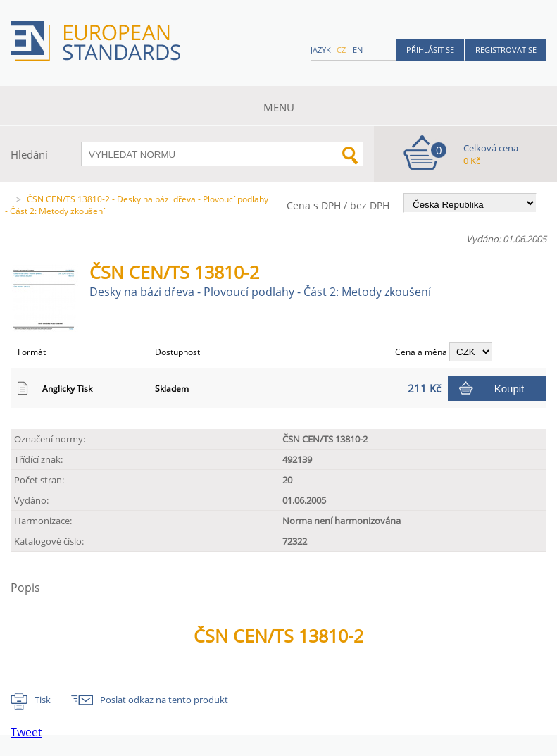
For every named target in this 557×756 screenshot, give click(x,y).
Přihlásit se (430, 50)
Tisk (43, 700)
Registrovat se (506, 50)
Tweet (26, 732)
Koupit (509, 389)
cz (341, 50)
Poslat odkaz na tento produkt (164, 700)
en (358, 50)
